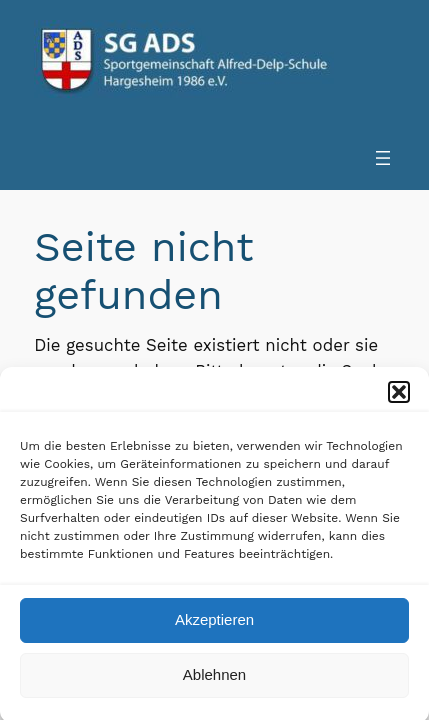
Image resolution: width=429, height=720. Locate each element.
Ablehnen (214, 679)
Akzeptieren (214, 624)
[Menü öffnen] (383, 158)
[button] (399, 396)
